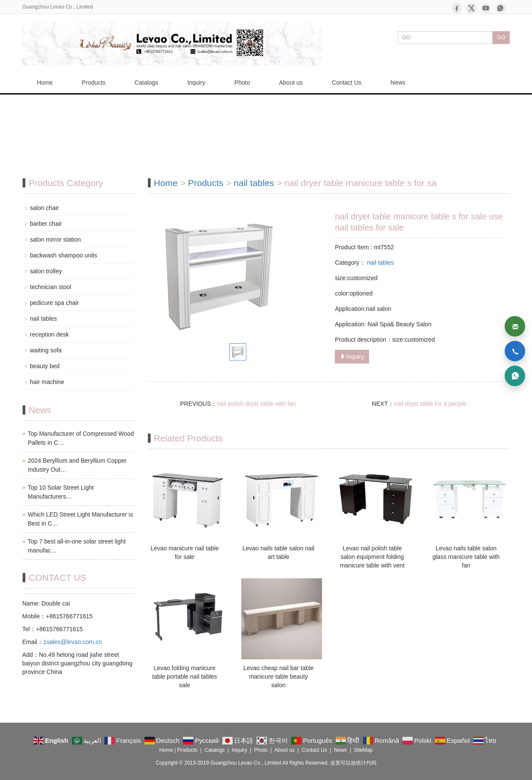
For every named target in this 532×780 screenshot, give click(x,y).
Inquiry (196, 83)
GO (501, 38)
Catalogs (146, 83)
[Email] (515, 326)
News (398, 83)
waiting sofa (46, 350)
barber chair (46, 224)
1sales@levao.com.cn (72, 642)
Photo (242, 83)
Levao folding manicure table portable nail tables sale (185, 677)
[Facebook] (457, 8)
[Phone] (515, 351)
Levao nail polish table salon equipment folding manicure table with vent (372, 557)
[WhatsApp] (500, 8)
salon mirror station (55, 239)
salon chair (44, 208)
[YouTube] (486, 8)
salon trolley (46, 271)
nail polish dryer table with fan (256, 404)
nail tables (254, 183)
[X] (471, 8)
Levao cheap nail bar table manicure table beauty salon (278, 677)
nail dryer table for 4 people (430, 404)
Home (45, 83)
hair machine (47, 382)
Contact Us (347, 83)
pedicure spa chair (54, 303)
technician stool (51, 287)
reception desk (49, 334)
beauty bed (45, 366)
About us (291, 83)
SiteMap (364, 750)
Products (93, 83)
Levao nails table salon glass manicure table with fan (466, 557)
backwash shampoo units (64, 255)
